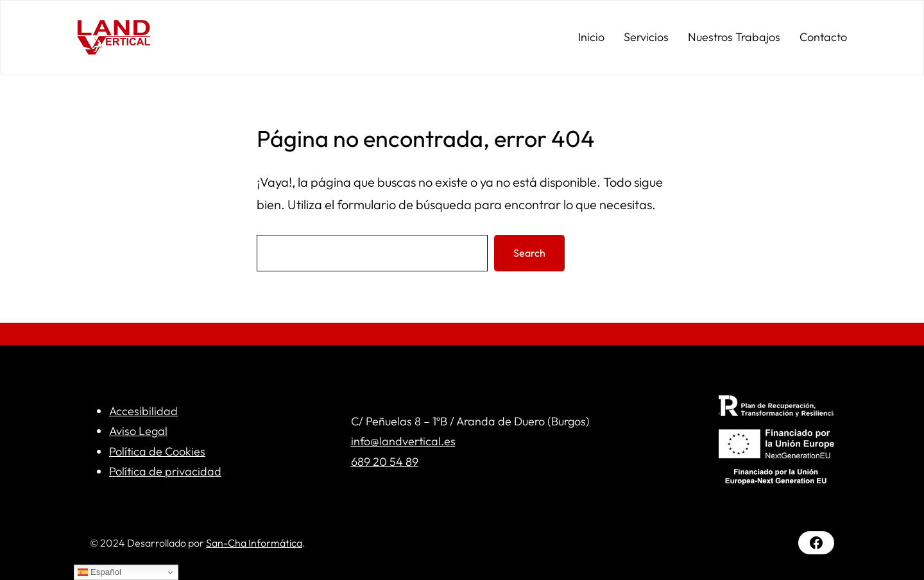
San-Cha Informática (254, 543)
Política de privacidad (165, 471)
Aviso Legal (138, 431)
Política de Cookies (157, 451)
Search (529, 253)
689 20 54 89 (385, 462)
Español (99, 572)
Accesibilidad (143, 411)
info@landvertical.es (403, 441)
